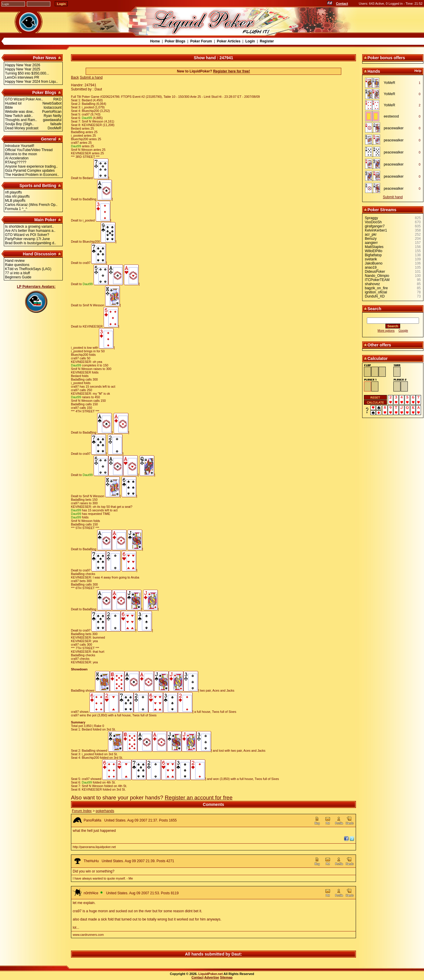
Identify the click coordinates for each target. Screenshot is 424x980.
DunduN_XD (375, 296)
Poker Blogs (175, 41)
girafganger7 (375, 226)
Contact (342, 4)
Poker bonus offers (386, 58)
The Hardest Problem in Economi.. (32, 175)
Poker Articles (228, 41)
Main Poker (45, 220)
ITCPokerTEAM (377, 280)
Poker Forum (201, 41)
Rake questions (17, 265)
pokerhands (105, 811)
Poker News (45, 58)
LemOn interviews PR (22, 77)
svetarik (371, 259)
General (49, 139)
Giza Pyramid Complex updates (30, 171)
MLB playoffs (15, 201)
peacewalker (394, 128)
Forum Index (82, 811)
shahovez (372, 284)
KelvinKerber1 (376, 230)
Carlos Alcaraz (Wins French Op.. (31, 205)
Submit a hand (91, 77)
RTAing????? (16, 162)
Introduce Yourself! (20, 146)
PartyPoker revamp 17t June (27, 239)
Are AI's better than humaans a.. (30, 231)
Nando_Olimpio (377, 276)
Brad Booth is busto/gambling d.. (30, 243)
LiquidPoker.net (211, 974)
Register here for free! (232, 71)
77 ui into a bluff (18, 273)
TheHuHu (91, 861)
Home (155, 41)
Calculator (377, 358)
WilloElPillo (374, 251)
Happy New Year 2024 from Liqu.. (31, 82)
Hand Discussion (40, 254)
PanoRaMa (92, 820)
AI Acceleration (17, 158)
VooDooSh (373, 222)
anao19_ (372, 267)
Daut (236, 954)
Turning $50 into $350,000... (27, 73)
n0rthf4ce (91, 893)
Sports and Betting (38, 186)
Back (75, 77)
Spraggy (371, 218)
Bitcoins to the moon (21, 154)
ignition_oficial (376, 292)
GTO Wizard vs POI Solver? (27, 235)
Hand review (15, 261)
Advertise (212, 977)
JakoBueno (374, 263)
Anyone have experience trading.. (31, 166)
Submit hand (393, 197)
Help (418, 71)
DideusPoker (375, 272)
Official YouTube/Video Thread (29, 150)
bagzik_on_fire (376, 288)
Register (267, 41)
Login (250, 41)
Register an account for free (198, 798)
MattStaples (374, 247)
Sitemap (226, 977)
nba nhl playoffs (17, 196)
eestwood (391, 116)
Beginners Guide (18, 277)
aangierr (371, 243)
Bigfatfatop (373, 255)
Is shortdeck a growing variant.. (29, 227)
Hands (374, 71)
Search (374, 309)
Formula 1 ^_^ (16, 209)
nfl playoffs (13, 192)
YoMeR (389, 83)
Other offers (379, 345)
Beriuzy (371, 239)
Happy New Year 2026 (23, 65)
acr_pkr (371, 234)
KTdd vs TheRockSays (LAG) (28, 269)
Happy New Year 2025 (23, 69)
